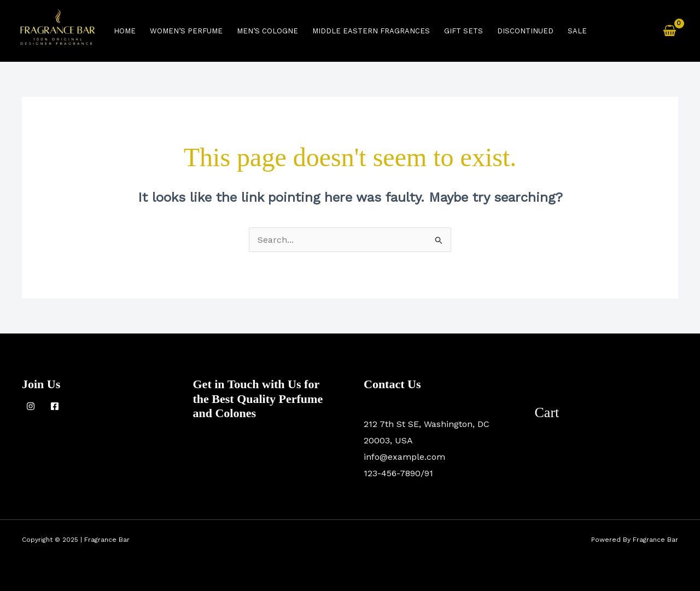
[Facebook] (55, 406)
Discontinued (525, 31)
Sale (577, 31)
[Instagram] (31, 406)
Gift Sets (463, 31)
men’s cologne (267, 31)
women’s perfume (186, 31)
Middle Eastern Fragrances (371, 31)
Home (125, 31)
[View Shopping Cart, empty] (669, 31)
